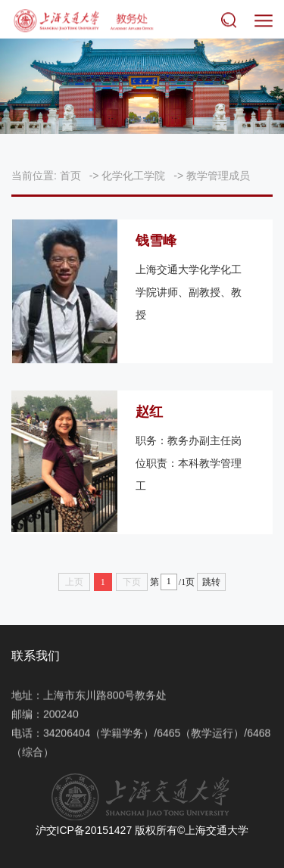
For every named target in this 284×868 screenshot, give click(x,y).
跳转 (211, 582)
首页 (70, 176)
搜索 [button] (232, 21)
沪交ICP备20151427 (84, 830)
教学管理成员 (218, 176)
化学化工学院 (133, 176)
